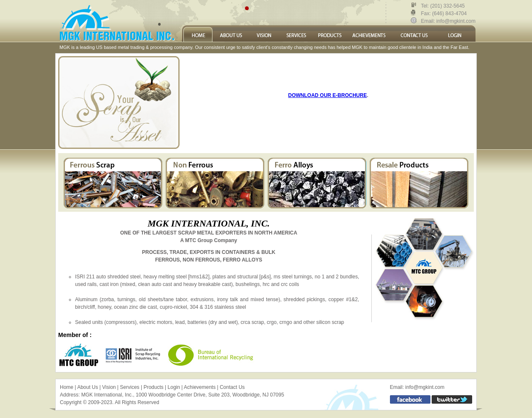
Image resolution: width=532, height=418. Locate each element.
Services (130, 387)
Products (153, 387)
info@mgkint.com (455, 21)
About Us (87, 387)
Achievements (200, 387)
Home (67, 387)
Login (174, 387)
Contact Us (232, 387)
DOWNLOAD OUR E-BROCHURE (328, 95)
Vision (109, 387)
